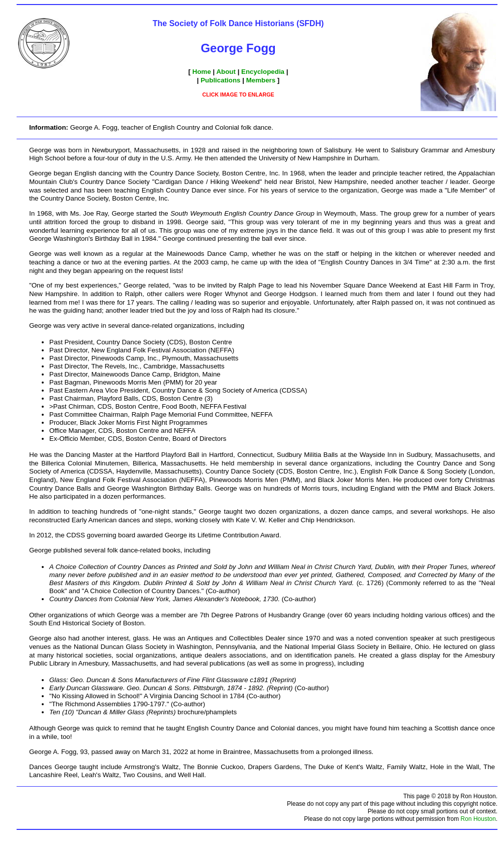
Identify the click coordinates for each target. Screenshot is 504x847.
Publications (220, 80)
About (226, 72)
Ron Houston (478, 819)
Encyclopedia (263, 72)
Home (202, 72)
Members (261, 80)
